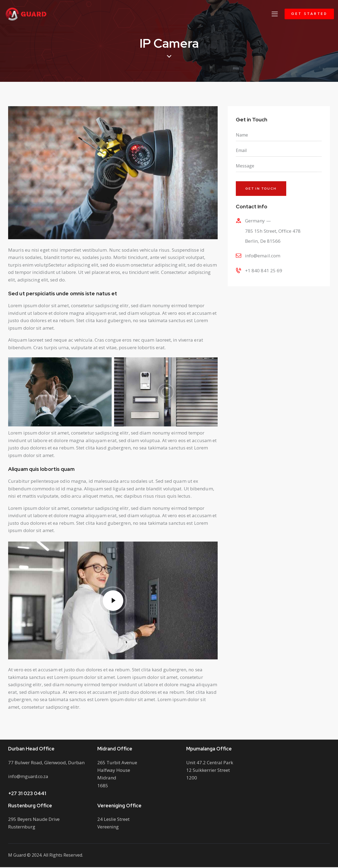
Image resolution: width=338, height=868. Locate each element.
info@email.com (263, 256)
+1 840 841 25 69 (264, 271)
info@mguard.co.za (29, 777)
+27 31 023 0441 (27, 794)
